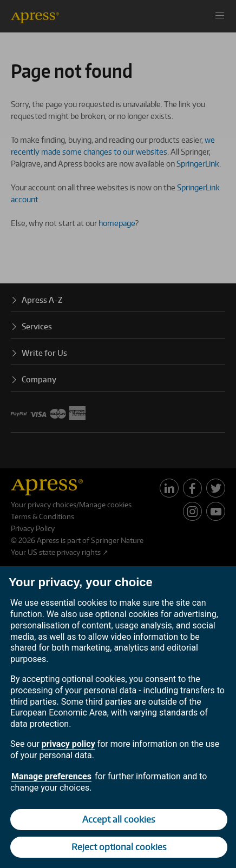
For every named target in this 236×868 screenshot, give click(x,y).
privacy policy (68, 744)
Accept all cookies (119, 819)
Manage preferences (51, 776)
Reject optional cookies (119, 847)
